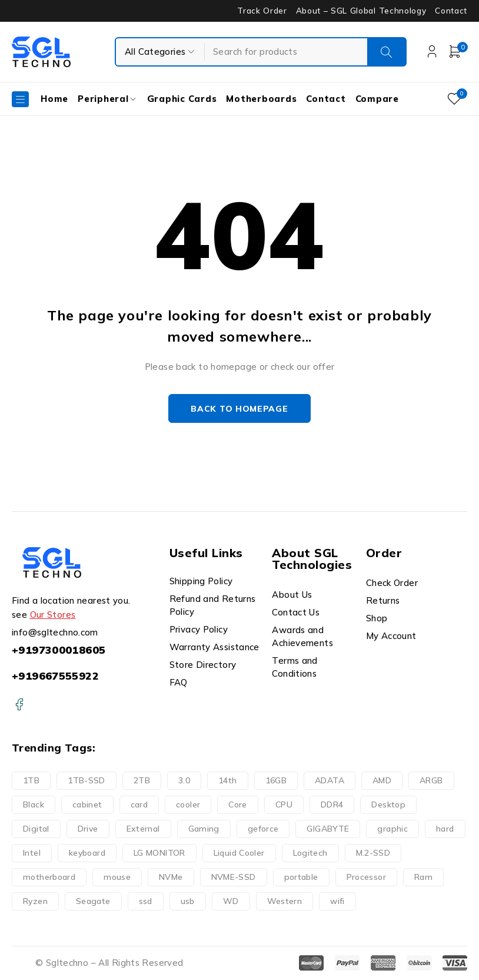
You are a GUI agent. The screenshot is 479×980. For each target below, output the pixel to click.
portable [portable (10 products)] (301, 878)
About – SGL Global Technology (361, 11)
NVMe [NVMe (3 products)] (171, 878)
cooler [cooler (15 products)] (188, 805)
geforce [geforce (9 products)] (263, 829)
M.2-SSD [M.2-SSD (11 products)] (373, 853)
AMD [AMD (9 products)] (382, 781)
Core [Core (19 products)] (238, 805)
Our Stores (53, 615)
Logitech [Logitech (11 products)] (310, 853)
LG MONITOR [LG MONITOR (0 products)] (159, 853)
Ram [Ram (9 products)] (423, 878)
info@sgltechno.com (55, 632)
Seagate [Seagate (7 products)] (93, 902)
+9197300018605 (59, 650)
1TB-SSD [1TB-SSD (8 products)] (87, 781)
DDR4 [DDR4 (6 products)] (332, 805)
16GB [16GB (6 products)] (276, 781)
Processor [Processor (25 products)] (366, 878)
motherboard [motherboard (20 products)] (49, 878)
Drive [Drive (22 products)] (88, 829)
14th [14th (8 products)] (228, 781)
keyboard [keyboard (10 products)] (87, 853)
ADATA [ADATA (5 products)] (330, 781)
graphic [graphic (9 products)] (392, 829)
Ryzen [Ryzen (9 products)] (35, 902)
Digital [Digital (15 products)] (36, 829)
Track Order (262, 11)
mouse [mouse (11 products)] (117, 878)
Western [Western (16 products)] (285, 902)
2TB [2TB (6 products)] (142, 781)
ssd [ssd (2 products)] (146, 902)
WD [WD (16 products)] (231, 902)
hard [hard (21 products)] (445, 829)
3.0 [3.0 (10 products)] (184, 781)
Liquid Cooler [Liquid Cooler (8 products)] (239, 853)
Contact (451, 11)
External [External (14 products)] (143, 829)
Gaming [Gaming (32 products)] (204, 829)
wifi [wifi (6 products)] (337, 902)
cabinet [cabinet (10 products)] (87, 805)
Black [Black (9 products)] (34, 805)
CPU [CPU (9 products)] (284, 805)
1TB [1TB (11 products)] (31, 781)
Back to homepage (239, 409)
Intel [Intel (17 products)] (32, 853)
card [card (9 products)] (139, 805)
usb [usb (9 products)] (188, 902)
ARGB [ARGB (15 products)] (431, 781)
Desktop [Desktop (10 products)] (388, 805)
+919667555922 (55, 676)
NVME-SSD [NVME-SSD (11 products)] (234, 878)
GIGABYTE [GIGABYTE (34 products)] (328, 829)
